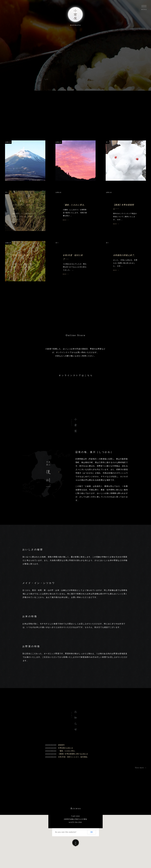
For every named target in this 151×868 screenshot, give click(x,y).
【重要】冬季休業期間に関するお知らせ (73, 754)
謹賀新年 (62, 745)
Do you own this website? (66, 832)
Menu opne (144, 8)
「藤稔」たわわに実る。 (67, 751)
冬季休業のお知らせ (66, 748)
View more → (141, 768)
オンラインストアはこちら (76, 375)
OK (92, 832)
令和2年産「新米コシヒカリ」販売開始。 (74, 757)
